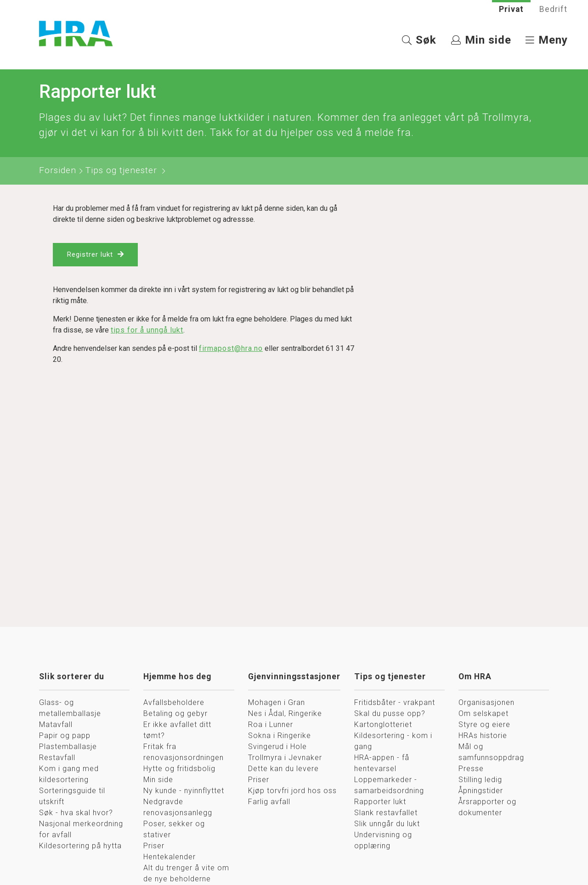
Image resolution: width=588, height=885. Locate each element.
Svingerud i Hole (277, 747)
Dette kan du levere (283, 769)
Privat (511, 9)
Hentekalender (170, 858)
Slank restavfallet (386, 814)
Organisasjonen (486, 703)
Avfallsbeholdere (174, 703)
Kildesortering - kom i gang (393, 742)
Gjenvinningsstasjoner (294, 677)
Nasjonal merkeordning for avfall (81, 830)
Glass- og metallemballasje (70, 709)
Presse (471, 769)
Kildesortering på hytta (80, 847)
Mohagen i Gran (277, 703)
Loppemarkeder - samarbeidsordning (389, 786)
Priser (154, 847)
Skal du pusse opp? (390, 714)
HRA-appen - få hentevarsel (382, 764)
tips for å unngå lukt (147, 332)
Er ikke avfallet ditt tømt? (177, 731)
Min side (158, 781)
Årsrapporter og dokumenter (487, 808)
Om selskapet (483, 714)
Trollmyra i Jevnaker (285, 758)
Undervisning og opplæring (383, 841)
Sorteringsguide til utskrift (72, 797)
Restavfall (57, 758)
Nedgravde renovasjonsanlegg (178, 808)
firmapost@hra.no (231, 350)
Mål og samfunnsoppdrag (491, 753)
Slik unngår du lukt (387, 825)
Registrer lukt (91, 256)
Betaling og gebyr (175, 714)
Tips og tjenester (121, 171)
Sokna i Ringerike (280, 736)
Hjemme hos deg (177, 677)
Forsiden (58, 171)
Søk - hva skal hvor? (76, 814)
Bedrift (553, 9)
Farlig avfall (269, 803)
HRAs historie (483, 736)
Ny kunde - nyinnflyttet (184, 792)
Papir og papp (65, 736)
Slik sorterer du (72, 677)
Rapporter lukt (380, 803)
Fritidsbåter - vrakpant (395, 703)
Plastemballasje (68, 747)
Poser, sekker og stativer (174, 830)
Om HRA (475, 677)
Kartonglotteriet (383, 725)
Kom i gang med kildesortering (69, 775)
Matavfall (56, 725)
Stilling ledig (480, 781)
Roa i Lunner (271, 725)
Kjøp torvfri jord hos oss (292, 792)
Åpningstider (481, 792)
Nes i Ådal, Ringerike (285, 714)
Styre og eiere (484, 725)
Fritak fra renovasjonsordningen (184, 753)
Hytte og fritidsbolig (179, 769)
